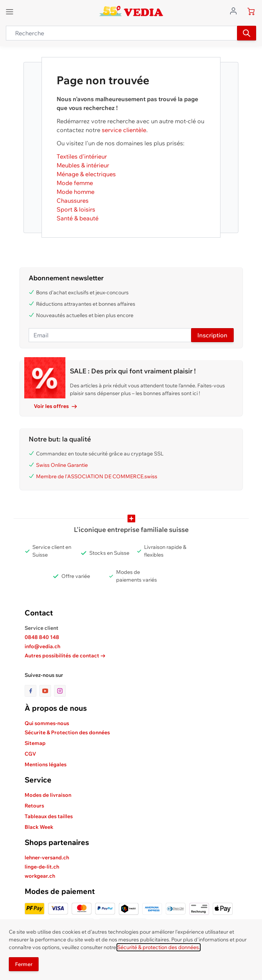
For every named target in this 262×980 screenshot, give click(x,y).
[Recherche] (247, 33)
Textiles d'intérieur (82, 156)
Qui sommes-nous (47, 723)
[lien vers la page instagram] (60, 691)
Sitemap (35, 743)
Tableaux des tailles (49, 816)
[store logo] (131, 11)
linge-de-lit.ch (42, 867)
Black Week (39, 827)
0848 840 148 (42, 637)
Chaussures (73, 200)
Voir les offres (55, 406)
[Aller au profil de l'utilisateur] (236, 10)
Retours (34, 806)
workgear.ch (40, 876)
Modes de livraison (48, 795)
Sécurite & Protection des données (67, 732)
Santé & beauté (78, 218)
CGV (30, 754)
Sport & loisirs (76, 209)
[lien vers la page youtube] (47, 691)
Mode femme (75, 183)
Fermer (24, 964)
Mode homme (76, 192)
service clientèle (124, 130)
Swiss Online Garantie (62, 465)
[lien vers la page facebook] (32, 691)
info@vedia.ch (42, 646)
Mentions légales (46, 764)
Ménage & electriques (86, 174)
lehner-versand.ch (47, 857)
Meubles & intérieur (83, 165)
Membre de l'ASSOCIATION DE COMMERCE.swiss (97, 476)
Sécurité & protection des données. (159, 947)
